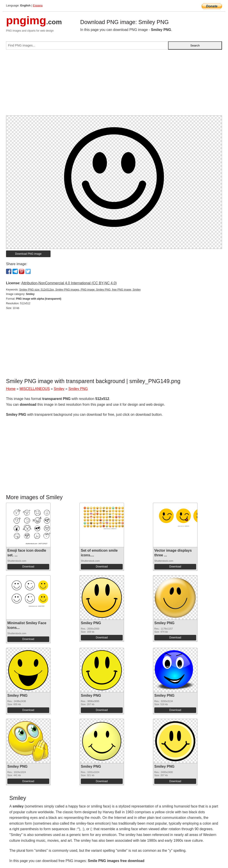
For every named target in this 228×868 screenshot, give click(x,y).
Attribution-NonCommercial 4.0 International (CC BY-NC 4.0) (69, 283)
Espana (38, 5)
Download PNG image (28, 254)
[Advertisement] (114, 84)
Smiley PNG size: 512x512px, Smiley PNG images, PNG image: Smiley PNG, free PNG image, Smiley (80, 290)
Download (28, 567)
